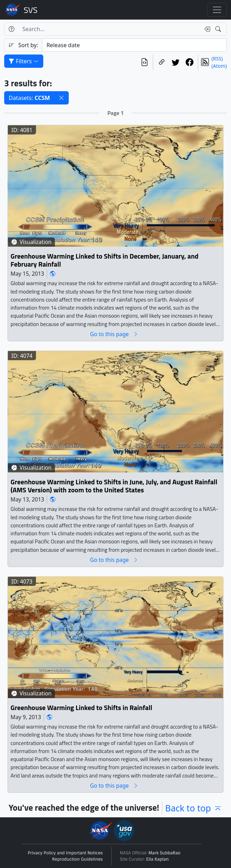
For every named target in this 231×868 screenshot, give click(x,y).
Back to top (194, 808)
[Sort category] (134, 45)
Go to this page (114, 334)
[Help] (11, 29)
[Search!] (219, 29)
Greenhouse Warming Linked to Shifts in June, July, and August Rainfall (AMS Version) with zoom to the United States (114, 486)
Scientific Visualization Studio (31, 10)
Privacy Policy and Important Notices (65, 853)
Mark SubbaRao (165, 853)
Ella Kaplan (158, 859)
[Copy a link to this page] (162, 62)
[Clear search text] (206, 29)
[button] (61, 98)
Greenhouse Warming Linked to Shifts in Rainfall (81, 707)
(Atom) (219, 66)
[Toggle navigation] (217, 10)
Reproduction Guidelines (77, 859)
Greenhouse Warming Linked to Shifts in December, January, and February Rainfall (104, 260)
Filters (24, 61)
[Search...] (109, 29)
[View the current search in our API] (144, 62)
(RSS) (217, 59)
